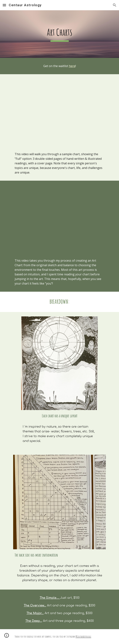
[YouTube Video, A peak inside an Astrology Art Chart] (59, 110)
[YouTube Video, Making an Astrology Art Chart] (59, 217)
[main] (59, 34)
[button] (4, 5)
